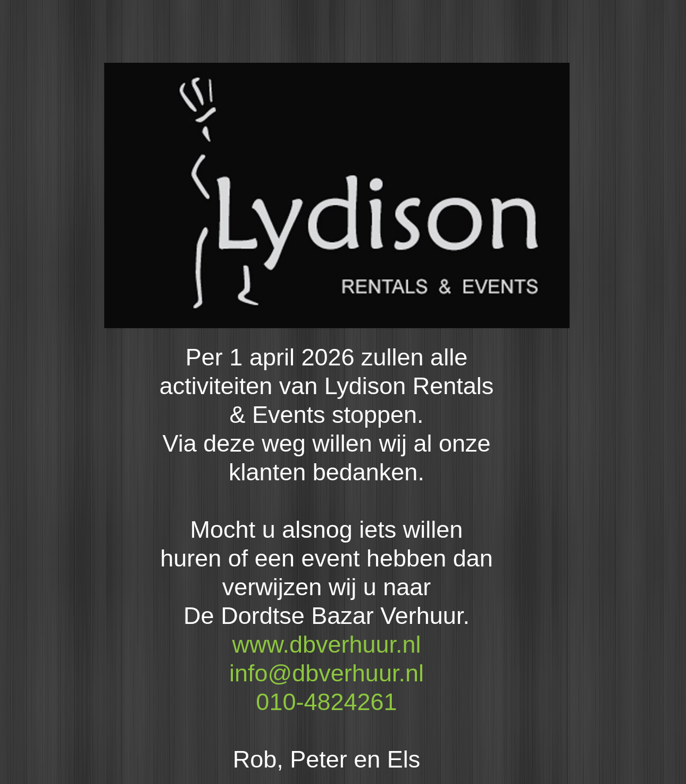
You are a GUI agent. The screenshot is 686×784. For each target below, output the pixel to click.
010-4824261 (326, 702)
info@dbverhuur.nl (327, 673)
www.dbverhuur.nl (326, 644)
